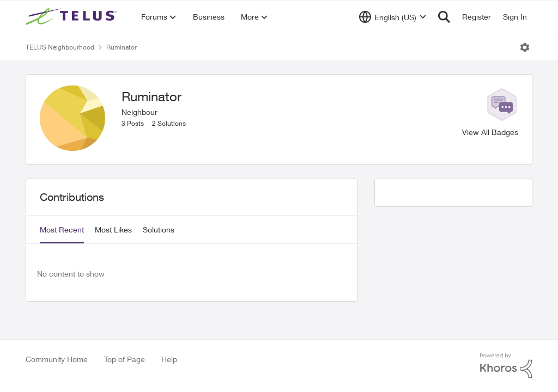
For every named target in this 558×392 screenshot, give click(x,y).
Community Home (57, 359)
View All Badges (490, 132)
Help (169, 359)
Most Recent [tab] (62, 229)
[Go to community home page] (72, 17)
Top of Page (125, 359)
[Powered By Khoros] (506, 366)
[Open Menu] (525, 47)
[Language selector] (393, 17)
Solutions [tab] (159, 229)
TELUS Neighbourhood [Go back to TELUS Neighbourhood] (60, 47)
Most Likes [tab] (113, 229)
